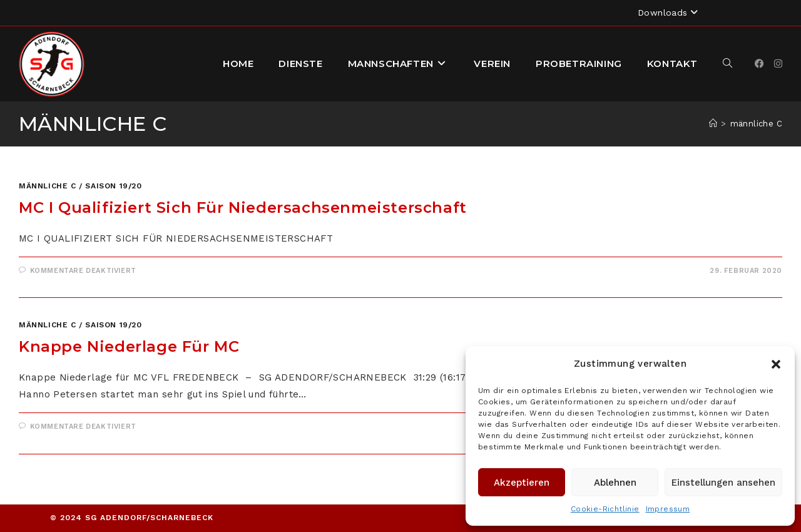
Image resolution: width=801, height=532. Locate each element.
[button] (776, 364)
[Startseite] (713, 124)
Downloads (669, 13)
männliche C (756, 124)
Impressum (668, 509)
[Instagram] (778, 64)
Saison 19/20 (113, 186)
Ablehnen (615, 483)
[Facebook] (759, 64)
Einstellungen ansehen (723, 483)
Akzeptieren (522, 483)
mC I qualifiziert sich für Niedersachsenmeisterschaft (243, 207)
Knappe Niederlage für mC (129, 346)
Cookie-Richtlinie (605, 509)
